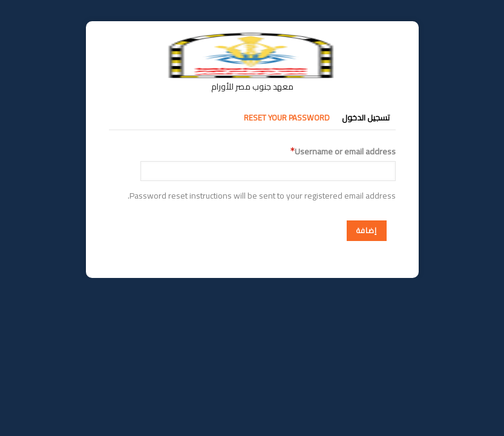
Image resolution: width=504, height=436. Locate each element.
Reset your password (287, 117)
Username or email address (345, 152)
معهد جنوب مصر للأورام (252, 87)
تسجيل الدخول (366, 117)
